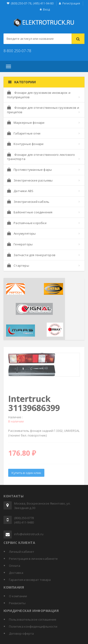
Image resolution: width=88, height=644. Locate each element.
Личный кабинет (22, 552)
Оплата (15, 566)
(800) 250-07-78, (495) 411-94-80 (32, 3)
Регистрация (71, 3)
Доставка (16, 573)
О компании (18, 596)
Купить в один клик (26, 474)
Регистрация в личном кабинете (33, 559)
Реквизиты (17, 603)
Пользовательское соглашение (33, 619)
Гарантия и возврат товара (30, 580)
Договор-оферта (21, 633)
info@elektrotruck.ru (29, 534)
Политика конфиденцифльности (33, 626)
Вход (46, 9)
